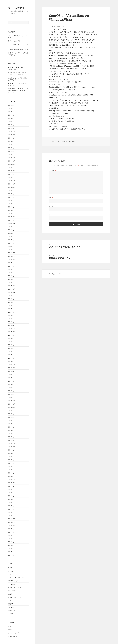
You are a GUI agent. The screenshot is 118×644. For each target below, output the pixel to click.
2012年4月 (11, 312)
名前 (51, 198)
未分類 (10, 594)
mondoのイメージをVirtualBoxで (18, 78)
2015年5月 (11, 204)
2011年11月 (12, 328)
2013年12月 (12, 253)
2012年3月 (11, 315)
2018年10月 (12, 164)
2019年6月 (11, 145)
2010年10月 (12, 371)
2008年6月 (11, 460)
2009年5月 (11, 424)
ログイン (11, 626)
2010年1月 (11, 397)
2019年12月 (12, 128)
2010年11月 (12, 368)
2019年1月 (11, 154)
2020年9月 (11, 112)
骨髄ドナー (12, 610)
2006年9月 (11, 529)
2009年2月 (11, 434)
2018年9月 (11, 168)
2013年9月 (11, 263)
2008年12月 (12, 440)
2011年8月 (11, 338)
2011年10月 (12, 332)
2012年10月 (12, 292)
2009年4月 (11, 427)
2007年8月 (11, 493)
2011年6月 (11, 345)
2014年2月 (11, 246)
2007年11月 (12, 483)
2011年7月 (11, 342)
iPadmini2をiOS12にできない (17, 67)
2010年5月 (11, 388)
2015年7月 (11, 197)
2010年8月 (11, 378)
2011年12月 (12, 325)
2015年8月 (11, 194)
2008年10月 (12, 447)
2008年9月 (11, 450)
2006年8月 (11, 532)
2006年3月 (11, 549)
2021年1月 (11, 108)
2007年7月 (11, 496)
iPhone (10, 568)
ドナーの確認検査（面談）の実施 (18, 50)
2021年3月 (11, 105)
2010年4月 (11, 391)
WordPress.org (13, 636)
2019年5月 (11, 148)
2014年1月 (11, 250)
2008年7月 (11, 457)
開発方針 (11, 604)
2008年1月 (11, 476)
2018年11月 (12, 161)
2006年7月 (11, 535)
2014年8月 (11, 227)
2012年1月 (11, 322)
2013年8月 (11, 266)
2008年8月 (11, 453)
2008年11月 (12, 443)
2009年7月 (11, 417)
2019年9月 (11, 138)
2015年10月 (12, 187)
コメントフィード (14, 633)
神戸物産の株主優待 (14, 41)
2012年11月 (12, 289)
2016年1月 (11, 177)
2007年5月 (11, 503)
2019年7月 (11, 141)
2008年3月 (11, 470)
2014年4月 (11, 240)
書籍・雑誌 (12, 591)
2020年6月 (11, 115)
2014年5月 (11, 237)
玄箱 (10, 601)
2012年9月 (11, 296)
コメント (52, 170)
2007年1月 (11, 516)
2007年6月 (11, 499)
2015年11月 (12, 184)
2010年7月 (11, 381)
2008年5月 (11, 463)
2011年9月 (11, 335)
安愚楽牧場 (12, 584)
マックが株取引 (16, 8)
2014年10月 (12, 223)
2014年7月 (11, 230)
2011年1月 (11, 361)
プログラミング (13, 581)
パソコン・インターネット (16, 578)
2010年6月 (11, 384)
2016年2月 (11, 174)
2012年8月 (11, 299)
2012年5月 (11, 309)
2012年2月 (11, 319)
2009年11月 (12, 404)
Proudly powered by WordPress (59, 274)
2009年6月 (11, 420)
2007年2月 (11, 512)
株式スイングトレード (15, 597)
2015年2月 (11, 214)
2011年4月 (11, 351)
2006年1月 (11, 555)
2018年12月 (12, 158)
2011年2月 (11, 358)
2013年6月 (11, 273)
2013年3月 (11, 279)
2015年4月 (11, 207)
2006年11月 (12, 522)
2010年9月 (11, 374)
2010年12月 (12, 365)
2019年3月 (11, 151)
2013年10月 (12, 260)
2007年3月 (11, 509)
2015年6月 (11, 200)
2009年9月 (11, 411)
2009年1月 (11, 437)
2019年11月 (12, 131)
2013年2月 (11, 283)
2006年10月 (12, 526)
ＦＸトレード (12, 614)
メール (52, 206)
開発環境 (11, 607)
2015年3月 (11, 210)
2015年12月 (12, 181)
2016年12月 (12, 171)
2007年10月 (12, 486)
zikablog (65, 142)
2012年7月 (11, 302)
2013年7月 (11, 269)
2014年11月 (12, 220)
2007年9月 (11, 489)
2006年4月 (11, 545)
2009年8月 (11, 414)
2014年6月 (11, 233)
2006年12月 (12, 519)
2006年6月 (11, 539)
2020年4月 (11, 122)
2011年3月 (11, 355)
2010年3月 (11, 394)
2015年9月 (11, 191)
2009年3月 (11, 430)
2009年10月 (12, 407)
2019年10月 (12, 135)
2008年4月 (11, 466)
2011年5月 (11, 348)
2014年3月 (11, 243)
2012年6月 (11, 305)
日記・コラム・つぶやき (15, 587)
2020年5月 (11, 118)
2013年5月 (11, 276)
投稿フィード (12, 630)
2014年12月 (12, 217)
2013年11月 (12, 256)
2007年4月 (11, 506)
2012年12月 (12, 286)
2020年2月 (11, 125)
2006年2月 (11, 552)
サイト (51, 215)
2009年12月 (12, 401)
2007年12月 (12, 480)
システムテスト (13, 571)
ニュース (11, 574)
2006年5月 (11, 542)
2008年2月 (11, 473)
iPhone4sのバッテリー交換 (16, 73)
